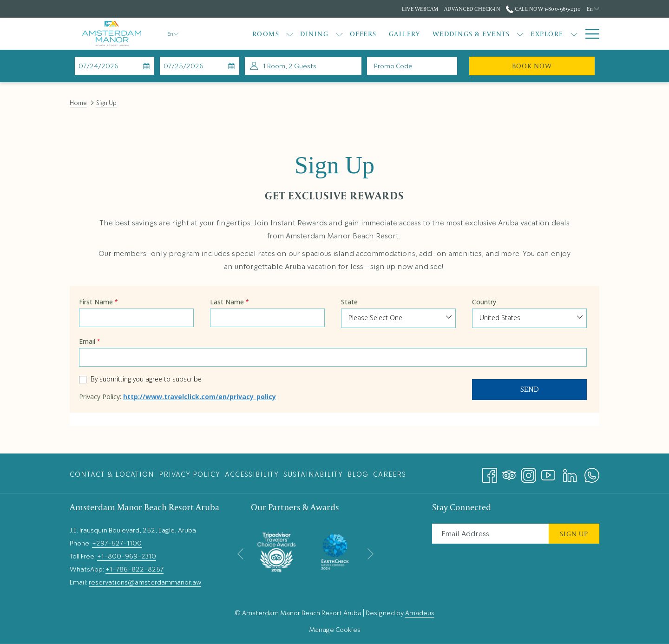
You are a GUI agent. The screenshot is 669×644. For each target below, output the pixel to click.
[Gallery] (405, 34)
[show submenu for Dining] (339, 34)
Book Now (553, 66)
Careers (390, 474)
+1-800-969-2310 (127, 556)
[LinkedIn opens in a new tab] (570, 472)
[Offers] (363, 34)
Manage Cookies (335, 630)
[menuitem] (113, 474)
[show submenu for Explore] (574, 34)
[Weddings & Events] (471, 34)
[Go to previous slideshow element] (240, 554)
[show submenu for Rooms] (290, 34)
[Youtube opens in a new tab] (548, 472)
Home (78, 103)
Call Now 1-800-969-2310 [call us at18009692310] (543, 9)
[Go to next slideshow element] (371, 554)
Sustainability (313, 474)
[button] (115, 66)
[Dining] (314, 34)
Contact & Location (112, 474)
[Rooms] (266, 34)
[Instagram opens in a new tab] (529, 472)
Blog (358, 474)
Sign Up (574, 534)
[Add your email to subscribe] (490, 534)
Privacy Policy (190, 474)
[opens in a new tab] (276, 550)
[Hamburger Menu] (589, 34)
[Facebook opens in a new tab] (490, 472)
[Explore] (547, 34)
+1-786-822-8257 (134, 569)
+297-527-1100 (117, 543)
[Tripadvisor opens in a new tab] (509, 472)
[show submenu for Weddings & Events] (520, 34)
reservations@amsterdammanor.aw (145, 582)
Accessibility (252, 474)
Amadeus (420, 613)
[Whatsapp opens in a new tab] (592, 472)
